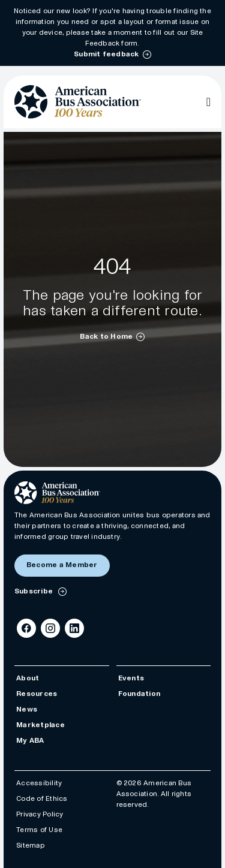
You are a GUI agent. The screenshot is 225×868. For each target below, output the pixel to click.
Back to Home (106, 337)
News (27, 709)
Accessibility (39, 783)
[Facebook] (26, 628)
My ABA (30, 741)
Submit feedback (106, 54)
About (28, 678)
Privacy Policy (40, 814)
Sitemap (31, 846)
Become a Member (62, 565)
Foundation (139, 694)
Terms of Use (39, 830)
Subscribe (34, 591)
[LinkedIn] (74, 628)
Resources (37, 694)
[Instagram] (50, 628)
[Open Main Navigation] (208, 102)
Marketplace (40, 725)
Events (131, 678)
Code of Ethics (42, 799)
